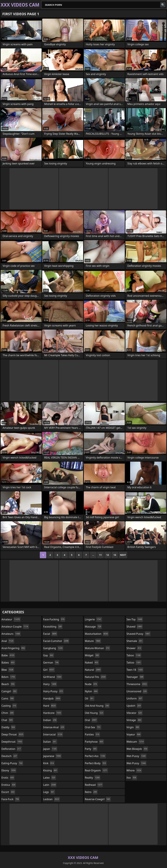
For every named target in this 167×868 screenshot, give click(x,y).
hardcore (53, 713)
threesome (137, 684)
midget (92, 655)
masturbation (97, 634)
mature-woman (97, 648)
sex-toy (135, 619)
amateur (11, 619)
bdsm (9, 677)
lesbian (52, 799)
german (51, 663)
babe (8, 655)
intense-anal (54, 727)
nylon (91, 691)
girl (49, 670)
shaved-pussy (139, 634)
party (91, 749)
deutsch (10, 756)
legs (49, 792)
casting (9, 706)
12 (108, 555)
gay (49, 655)
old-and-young (97, 706)
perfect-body (96, 763)
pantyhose (94, 742)
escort (8, 792)
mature (93, 641)
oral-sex (93, 727)
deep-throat (13, 734)
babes (8, 663)
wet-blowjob (137, 749)
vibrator (135, 713)
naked (92, 663)
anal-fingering (14, 648)
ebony (9, 770)
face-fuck (11, 799)
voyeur (134, 734)
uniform (135, 698)
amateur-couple (15, 627)
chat (7, 720)
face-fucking (54, 619)
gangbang (53, 648)
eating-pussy (12, 763)
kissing (51, 770)
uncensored (137, 691)
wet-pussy (137, 756)
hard (50, 706)
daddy (8, 727)
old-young (94, 713)
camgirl (9, 691)
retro (91, 792)
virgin (133, 727)
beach (8, 684)
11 (100, 555)
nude (91, 684)
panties (92, 734)
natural (93, 670)
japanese (52, 756)
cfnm (8, 713)
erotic (8, 778)
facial (50, 634)
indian (50, 720)
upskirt (134, 706)
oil (90, 698)
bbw (8, 670)
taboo (134, 655)
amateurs (11, 634)
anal (8, 641)
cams (8, 698)
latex (50, 778)
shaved (135, 627)
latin (50, 785)
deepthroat (12, 742)
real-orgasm (96, 770)
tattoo (134, 663)
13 (115, 555)
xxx (132, 778)
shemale (135, 641)
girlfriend (53, 677)
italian (50, 742)
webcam (136, 742)
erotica (9, 785)
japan (50, 749)
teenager (135, 677)
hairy (50, 684)
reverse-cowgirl (98, 799)
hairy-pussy (53, 691)
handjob (52, 698)
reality (93, 778)
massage (93, 627)
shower (134, 648)
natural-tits (96, 677)
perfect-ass (95, 756)
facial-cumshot (56, 641)
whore (134, 770)
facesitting (53, 627)
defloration (11, 749)
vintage (134, 720)
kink (49, 763)
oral (91, 720)
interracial (53, 734)
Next (123, 555)
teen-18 (135, 670)
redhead (94, 785)
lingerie (93, 619)
